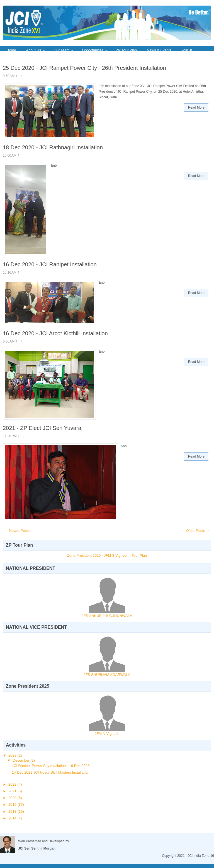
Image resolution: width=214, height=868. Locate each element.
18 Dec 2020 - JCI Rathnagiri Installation (53, 147)
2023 (13, 755)
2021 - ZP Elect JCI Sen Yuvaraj (43, 428)
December (22, 760)
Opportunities (96, 50)
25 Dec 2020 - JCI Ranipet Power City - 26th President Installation (84, 68)
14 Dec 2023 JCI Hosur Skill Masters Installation (50, 772)
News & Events (159, 50)
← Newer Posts (17, 531)
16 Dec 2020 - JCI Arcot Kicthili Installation (55, 333)
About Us (37, 50)
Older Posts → (198, 531)
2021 (13, 791)
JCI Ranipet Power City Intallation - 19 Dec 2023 (51, 766)
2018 (13, 811)
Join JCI (188, 50)
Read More (196, 107)
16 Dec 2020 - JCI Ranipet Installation (50, 264)
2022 (13, 784)
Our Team (65, 50)
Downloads (15, 56)
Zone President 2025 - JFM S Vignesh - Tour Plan (107, 555)
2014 (13, 818)
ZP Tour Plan (126, 50)
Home (11, 50)
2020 (13, 798)
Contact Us (43, 56)
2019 (13, 804)
